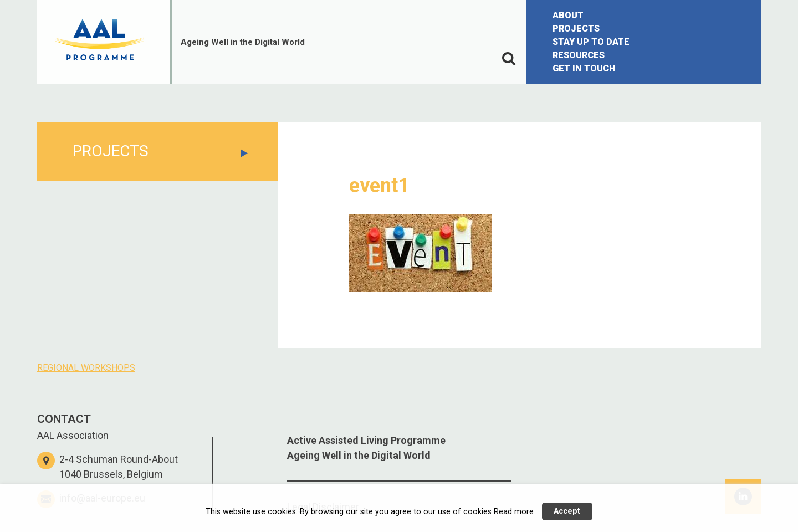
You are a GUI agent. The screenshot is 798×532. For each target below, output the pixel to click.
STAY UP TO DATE (591, 42)
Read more (514, 512)
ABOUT (568, 15)
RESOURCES (579, 55)
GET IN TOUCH (584, 68)
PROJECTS (576, 29)
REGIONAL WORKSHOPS (86, 368)
